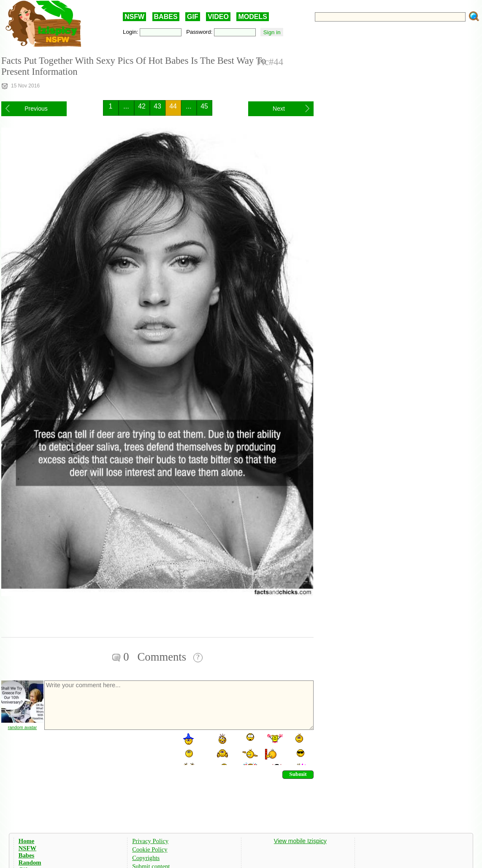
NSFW (134, 17)
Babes (26, 855)
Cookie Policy (150, 849)
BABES (166, 17)
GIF (193, 17)
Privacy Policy (150, 841)
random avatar (23, 727)
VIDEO (218, 17)
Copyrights (146, 858)
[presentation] (108, 748)
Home (26, 841)
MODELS (252, 17)
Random (30, 863)
